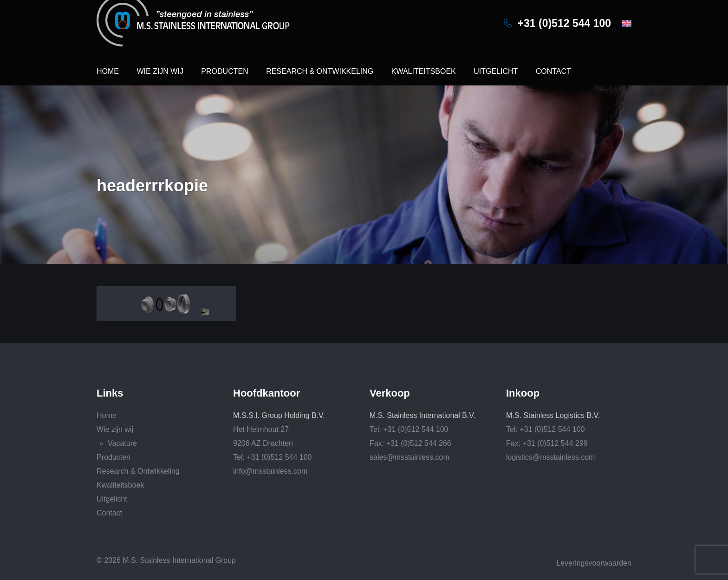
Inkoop (523, 393)
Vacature (122, 443)
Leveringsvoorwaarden (594, 563)
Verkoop (390, 393)
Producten (224, 71)
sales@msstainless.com (409, 457)
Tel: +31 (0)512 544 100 (272, 457)
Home (108, 71)
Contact (553, 71)
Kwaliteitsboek (424, 71)
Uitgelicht (496, 71)
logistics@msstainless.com (550, 457)
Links (110, 393)
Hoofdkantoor (266, 393)
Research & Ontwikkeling (320, 71)
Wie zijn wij (160, 71)
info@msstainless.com (270, 471)
